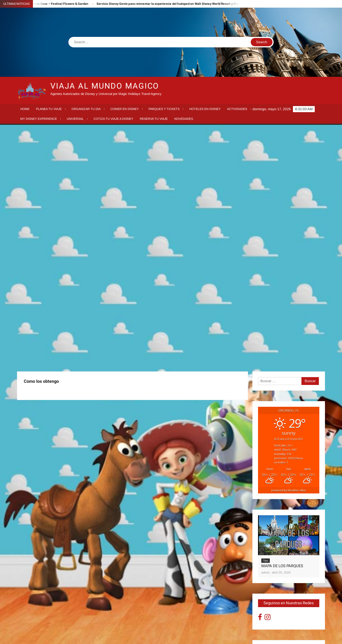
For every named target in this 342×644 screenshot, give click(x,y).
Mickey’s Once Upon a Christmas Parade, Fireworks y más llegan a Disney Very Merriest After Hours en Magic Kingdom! (287, 472)
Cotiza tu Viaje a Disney (113, 119)
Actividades (237, 109)
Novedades (184, 119)
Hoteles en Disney (205, 109)
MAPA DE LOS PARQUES (282, 330)
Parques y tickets (164, 109)
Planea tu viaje (49, 109)
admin (266, 337)
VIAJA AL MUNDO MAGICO (105, 86)
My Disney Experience (39, 119)
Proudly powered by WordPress (141, 637)
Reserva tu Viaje (154, 119)
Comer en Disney (125, 109)
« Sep (263, 558)
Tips (266, 325)
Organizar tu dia (86, 109)
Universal (75, 119)
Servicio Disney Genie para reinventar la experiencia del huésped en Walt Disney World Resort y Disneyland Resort (188, 4)
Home (25, 109)
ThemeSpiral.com (210, 637)
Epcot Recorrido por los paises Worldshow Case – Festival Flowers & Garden (287, 430)
